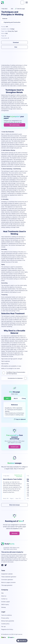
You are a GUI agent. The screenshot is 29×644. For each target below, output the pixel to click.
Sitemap (4, 607)
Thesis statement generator (9, 577)
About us (4, 596)
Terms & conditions (6, 615)
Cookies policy (5, 624)
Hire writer (15, 533)
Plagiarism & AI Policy (7, 629)
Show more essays (14, 505)
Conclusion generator (7, 580)
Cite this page (20, 9)
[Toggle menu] (27, 2)
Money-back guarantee (8, 621)
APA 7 (8, 398)
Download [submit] (15, 42)
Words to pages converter (8, 582)
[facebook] (2, 565)
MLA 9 (16, 398)
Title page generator (7, 585)
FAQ (2, 593)
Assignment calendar (7, 574)
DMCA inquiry (5, 604)
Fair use (3, 627)
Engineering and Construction (11, 22)
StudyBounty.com (7, 634)
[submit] (22, 2)
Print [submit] (15, 47)
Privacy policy (5, 618)
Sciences (5, 19)
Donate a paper (6, 602)
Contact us (4, 599)
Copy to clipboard (20, 419)
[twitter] (6, 565)
